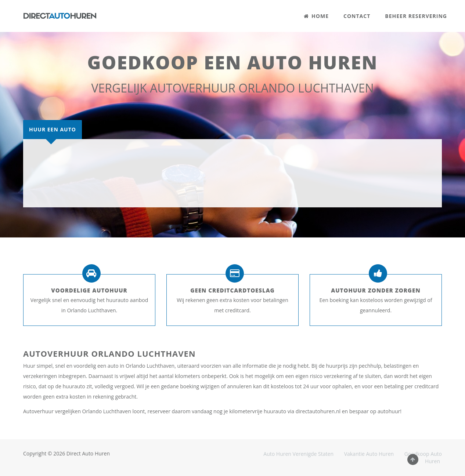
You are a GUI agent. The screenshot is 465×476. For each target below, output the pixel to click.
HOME (316, 16)
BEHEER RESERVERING (416, 16)
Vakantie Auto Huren (369, 454)
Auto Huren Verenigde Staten (298, 454)
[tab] (53, 130)
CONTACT (357, 16)
